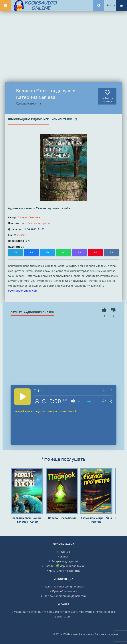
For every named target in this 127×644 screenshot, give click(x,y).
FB (32, 252)
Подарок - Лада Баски (62, 518)
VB (80, 252)
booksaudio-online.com (23, 290)
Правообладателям (65, 591)
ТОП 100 (65, 552)
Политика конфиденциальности (65, 586)
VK (112, 252)
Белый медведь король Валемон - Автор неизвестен (27, 520)
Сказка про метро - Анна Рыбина (96, 520)
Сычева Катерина (29, 217)
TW (48, 252)
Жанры (65, 556)
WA (64, 252)
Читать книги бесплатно (65, 571)
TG (16, 252)
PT (96, 252)
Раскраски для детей (65, 561)
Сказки (41, 208)
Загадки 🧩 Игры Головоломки (65, 566)
